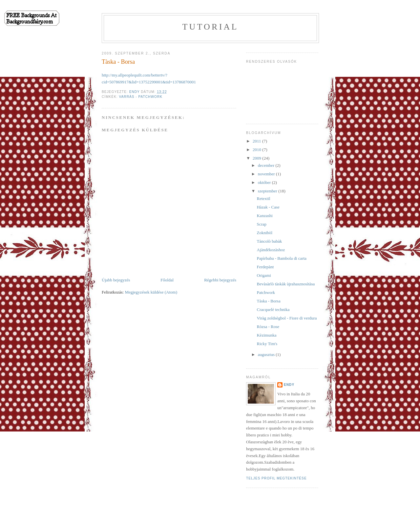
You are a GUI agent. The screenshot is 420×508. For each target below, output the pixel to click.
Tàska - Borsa (268, 301)
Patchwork (266, 292)
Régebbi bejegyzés (220, 280)
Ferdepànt (265, 267)
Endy (289, 385)
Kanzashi (264, 216)
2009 (257, 158)
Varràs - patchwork (141, 97)
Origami (264, 275)
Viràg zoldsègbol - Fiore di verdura (287, 318)
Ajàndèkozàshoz (271, 250)
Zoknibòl (264, 233)
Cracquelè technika (273, 309)
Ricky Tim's (267, 344)
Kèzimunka (266, 335)
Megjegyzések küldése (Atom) (151, 292)
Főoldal (167, 280)
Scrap (262, 224)
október (265, 182)
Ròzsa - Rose (268, 327)
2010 (257, 150)
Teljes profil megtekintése (276, 478)
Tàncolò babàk (269, 241)
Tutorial (210, 27)
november (267, 174)
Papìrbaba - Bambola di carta (282, 258)
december (267, 165)
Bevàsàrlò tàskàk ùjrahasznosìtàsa (286, 284)
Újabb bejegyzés (116, 280)
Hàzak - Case (268, 207)
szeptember (268, 191)
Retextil (263, 199)
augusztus (267, 354)
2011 (257, 141)
